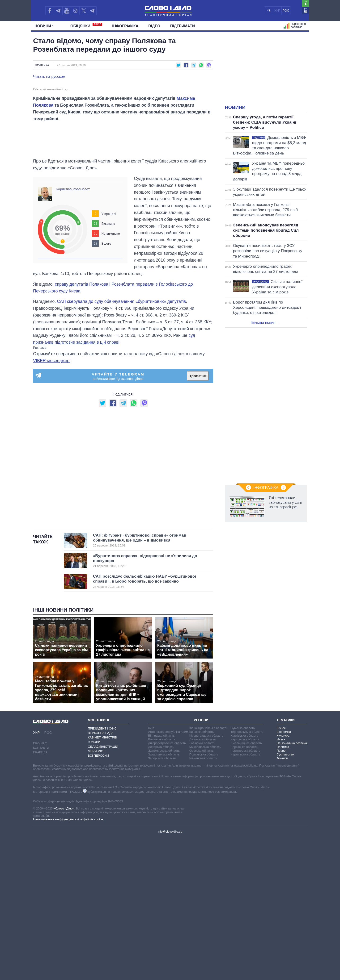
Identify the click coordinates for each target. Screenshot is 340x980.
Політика (42, 65)
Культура (283, 878)
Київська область (202, 874)
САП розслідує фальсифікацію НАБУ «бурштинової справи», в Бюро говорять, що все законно (145, 724)
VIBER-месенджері (52, 503)
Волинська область (162, 882)
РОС (286, 10)
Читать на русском (49, 77)
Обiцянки (86, 25)
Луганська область (203, 882)
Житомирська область (164, 893)
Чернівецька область (245, 893)
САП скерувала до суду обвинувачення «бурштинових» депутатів (121, 444)
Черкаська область (244, 889)
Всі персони (98, 898)
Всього (106, 386)
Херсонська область (245, 882)
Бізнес (281, 870)
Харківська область (244, 878)
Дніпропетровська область (167, 885)
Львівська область (202, 885)
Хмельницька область (246, 885)
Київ (151, 870)
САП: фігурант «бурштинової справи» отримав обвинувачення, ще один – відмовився (145, 683)
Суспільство (285, 897)
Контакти (41, 890)
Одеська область (202, 893)
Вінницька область (161, 878)
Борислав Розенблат (73, 331)
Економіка (284, 874)
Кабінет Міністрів (102, 880)
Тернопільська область (247, 874)
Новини (45, 26)
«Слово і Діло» (64, 951)
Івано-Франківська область (208, 870)
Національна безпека (292, 885)
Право (281, 893)
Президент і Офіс (102, 871)
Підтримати (183, 26)
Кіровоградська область (206, 878)
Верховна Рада (101, 875)
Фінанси (282, 900)
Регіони (201, 863)
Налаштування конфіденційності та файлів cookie (68, 962)
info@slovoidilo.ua (170, 974)
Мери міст (96, 893)
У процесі (109, 356)
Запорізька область (162, 900)
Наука (281, 882)
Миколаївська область (205, 889)
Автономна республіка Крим (168, 874)
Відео (154, 26)
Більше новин (265, 323)
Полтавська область (204, 897)
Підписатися (198, 518)
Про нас (40, 886)
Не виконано (111, 376)
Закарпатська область (164, 897)
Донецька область (161, 889)
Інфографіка (125, 26)
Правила (40, 895)
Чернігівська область (245, 897)
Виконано (108, 366)
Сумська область (243, 870)
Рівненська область (203, 900)
